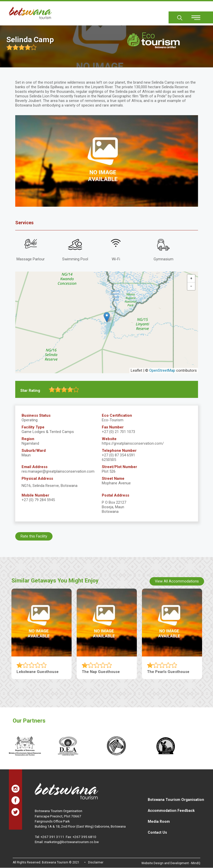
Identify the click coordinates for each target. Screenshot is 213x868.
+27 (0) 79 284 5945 (38, 500)
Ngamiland (30, 443)
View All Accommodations (177, 581)
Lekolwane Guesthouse (38, 672)
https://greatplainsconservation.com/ (133, 443)
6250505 (109, 460)
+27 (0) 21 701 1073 (118, 432)
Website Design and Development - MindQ (171, 863)
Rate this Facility (34, 536)
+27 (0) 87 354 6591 (118, 455)
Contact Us (157, 832)
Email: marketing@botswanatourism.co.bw (67, 842)
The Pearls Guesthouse (168, 672)
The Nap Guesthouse (101, 672)
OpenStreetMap (162, 370)
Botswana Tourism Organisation (176, 800)
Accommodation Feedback (171, 811)
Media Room (159, 821)
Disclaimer (96, 862)
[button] (107, 317)
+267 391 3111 (52, 837)
